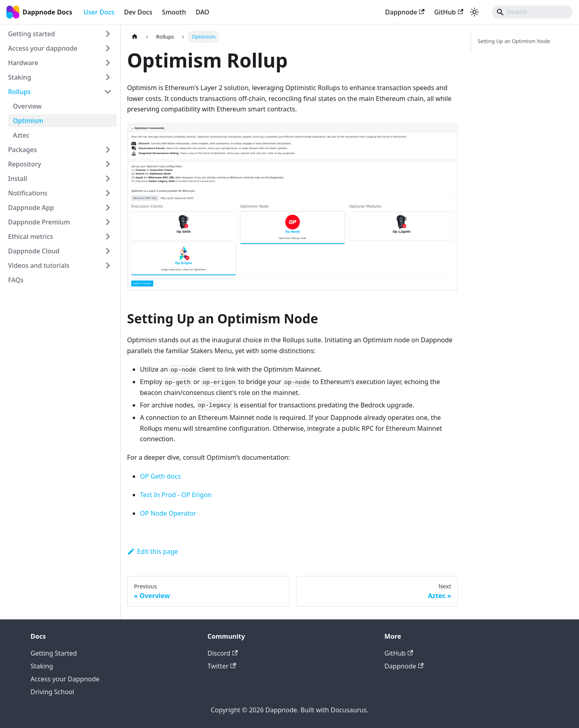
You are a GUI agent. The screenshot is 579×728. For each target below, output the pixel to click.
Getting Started (54, 653)
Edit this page (153, 551)
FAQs (16, 280)
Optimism (28, 121)
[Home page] (135, 37)
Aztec (21, 135)
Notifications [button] (28, 193)
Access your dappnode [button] (43, 48)
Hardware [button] (23, 63)
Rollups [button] (19, 92)
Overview (27, 106)
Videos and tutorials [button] (39, 265)
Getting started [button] (32, 34)
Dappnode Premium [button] (39, 222)
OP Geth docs (160, 476)
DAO (203, 12)
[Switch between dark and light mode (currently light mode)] (474, 12)
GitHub (449, 12)
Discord (223, 653)
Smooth (174, 12)
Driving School (52, 692)
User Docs (99, 12)
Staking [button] (20, 77)
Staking (42, 666)
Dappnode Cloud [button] (34, 251)
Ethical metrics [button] (31, 236)
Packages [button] (23, 150)
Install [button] (17, 179)
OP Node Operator (168, 513)
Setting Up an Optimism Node (514, 41)
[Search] (532, 12)
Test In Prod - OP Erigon (176, 495)
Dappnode (405, 12)
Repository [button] (25, 164)
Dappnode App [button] (31, 208)
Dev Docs (138, 12)
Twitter (222, 666)
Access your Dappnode (65, 679)
